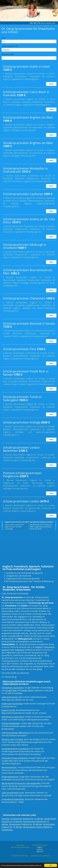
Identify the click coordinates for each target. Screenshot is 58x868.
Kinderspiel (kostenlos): (12, 704)
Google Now (11, 690)
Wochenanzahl (8, 54)
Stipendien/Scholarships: (13, 799)
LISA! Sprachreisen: (10, 793)
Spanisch (6, 650)
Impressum (20, 845)
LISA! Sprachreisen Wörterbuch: (16, 733)
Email (39, 669)
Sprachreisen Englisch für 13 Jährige (27, 819)
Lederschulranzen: (10, 697)
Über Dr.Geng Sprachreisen (20, 847)
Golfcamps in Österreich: (13, 717)
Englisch (39, 647)
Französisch (49, 647)
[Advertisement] (29, 548)
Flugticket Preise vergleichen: (15, 758)
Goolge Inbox (27, 690)
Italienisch (20, 650)
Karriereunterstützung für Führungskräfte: (21, 783)
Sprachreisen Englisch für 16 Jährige (25, 824)
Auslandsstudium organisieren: (16, 749)
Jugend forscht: (9, 710)
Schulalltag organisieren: (13, 688)
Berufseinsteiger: (9, 767)
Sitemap (5, 819)
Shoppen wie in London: (12, 739)
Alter (4, 38)
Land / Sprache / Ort (10, 46)
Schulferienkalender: (11, 723)
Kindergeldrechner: (10, 777)
